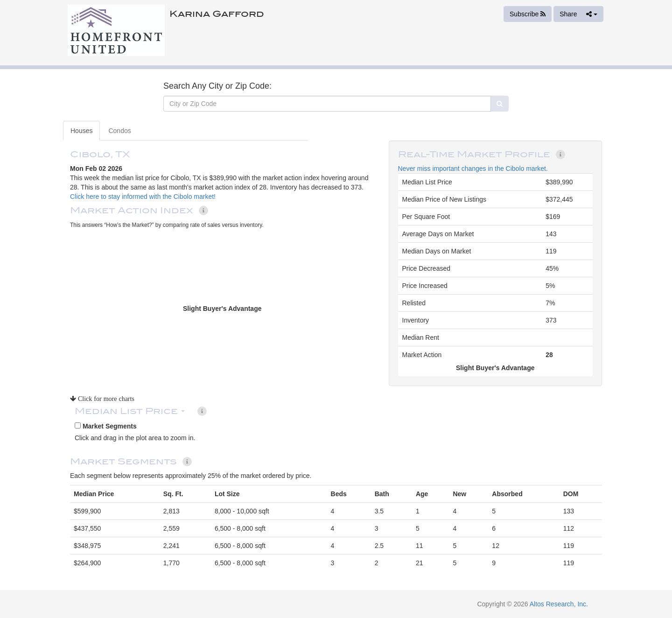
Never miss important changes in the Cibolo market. (473, 169)
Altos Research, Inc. (559, 604)
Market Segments (106, 426)
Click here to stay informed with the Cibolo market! (143, 197)
